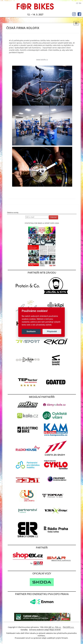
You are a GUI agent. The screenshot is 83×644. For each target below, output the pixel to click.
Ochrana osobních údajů (39, 630)
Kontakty (24, 630)
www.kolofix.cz (42, 60)
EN (80, 3)
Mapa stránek (55, 630)
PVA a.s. (58, 627)
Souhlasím (31, 332)
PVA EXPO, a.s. (68, 627)
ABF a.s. (52, 627)
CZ (77, 3)
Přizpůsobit (52, 332)
